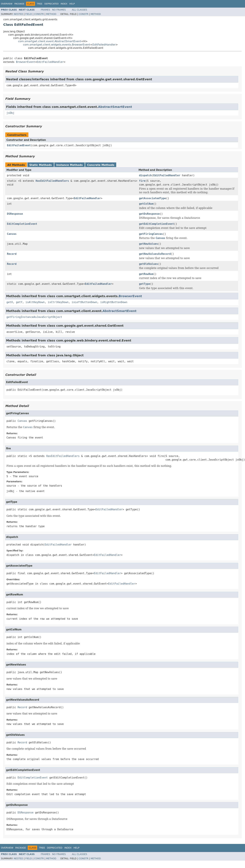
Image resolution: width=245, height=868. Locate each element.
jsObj (10, 113)
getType (145, 284)
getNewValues (149, 244)
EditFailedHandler (104, 45)
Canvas (12, 234)
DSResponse (15, 214)
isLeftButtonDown (84, 302)
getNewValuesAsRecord (155, 254)
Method (51, 14)
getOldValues (149, 264)
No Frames (59, 10)
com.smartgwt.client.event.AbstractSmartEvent (50, 41)
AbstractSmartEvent (115, 107)
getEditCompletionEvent (157, 224)
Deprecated (52, 4)
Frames (45, 10)
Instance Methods (70, 165)
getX (10, 302)
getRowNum (146, 274)
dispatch (145, 175)
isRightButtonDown (114, 302)
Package (19, 4)
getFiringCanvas (151, 234)
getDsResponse (149, 214)
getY (19, 302)
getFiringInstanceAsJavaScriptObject (34, 317)
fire (142, 181)
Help (72, 4)
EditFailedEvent (19, 145)
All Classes (79, 10)
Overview (7, 4)
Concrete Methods (101, 165)
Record (12, 254)
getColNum (146, 204)
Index (64, 4)
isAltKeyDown (35, 302)
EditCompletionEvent (22, 224)
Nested (18, 14)
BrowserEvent (26, 62)
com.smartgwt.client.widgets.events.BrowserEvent (57, 45)
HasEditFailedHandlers (52, 181)
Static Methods (41, 165)
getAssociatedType (153, 198)
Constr (39, 14)
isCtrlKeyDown (58, 302)
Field (29, 14)
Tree (40, 4)
